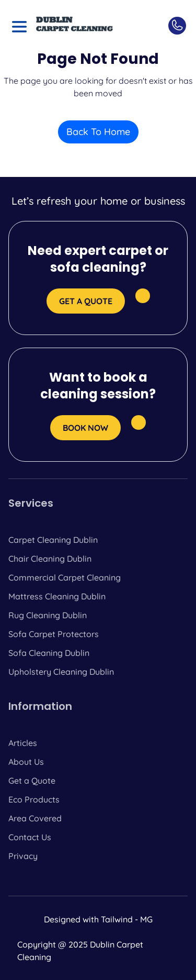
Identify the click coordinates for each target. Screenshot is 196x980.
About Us (26, 762)
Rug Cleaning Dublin (48, 615)
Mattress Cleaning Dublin (57, 596)
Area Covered (35, 818)
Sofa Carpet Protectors (54, 634)
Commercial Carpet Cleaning (65, 577)
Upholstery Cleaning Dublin (61, 672)
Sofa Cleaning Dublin (49, 653)
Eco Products (34, 799)
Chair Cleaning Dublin (50, 559)
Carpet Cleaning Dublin (53, 540)
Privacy (23, 856)
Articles (23, 743)
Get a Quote (32, 781)
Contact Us (30, 837)
